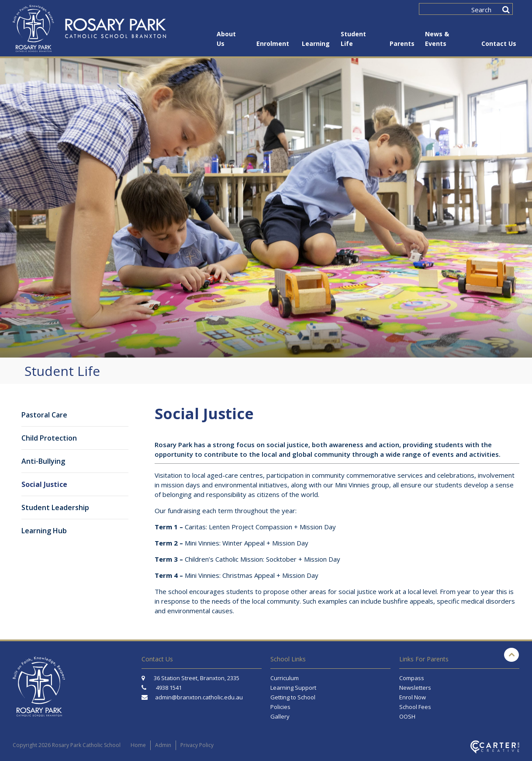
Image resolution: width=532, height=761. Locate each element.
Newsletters (415, 688)
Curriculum (285, 678)
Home (138, 745)
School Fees (415, 707)
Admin (163, 745)
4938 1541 (169, 688)
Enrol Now (413, 697)
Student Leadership (55, 507)
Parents (401, 43)
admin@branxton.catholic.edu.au (199, 697)
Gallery (280, 716)
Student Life (353, 39)
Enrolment (273, 43)
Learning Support (293, 688)
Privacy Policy (197, 745)
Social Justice (44, 484)
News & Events (437, 39)
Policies (280, 707)
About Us (226, 39)
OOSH (407, 716)
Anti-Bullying (43, 461)
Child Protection (49, 438)
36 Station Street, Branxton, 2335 (190, 678)
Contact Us (499, 43)
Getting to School (293, 697)
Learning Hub (44, 531)
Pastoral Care (44, 415)
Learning (315, 43)
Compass (412, 678)
